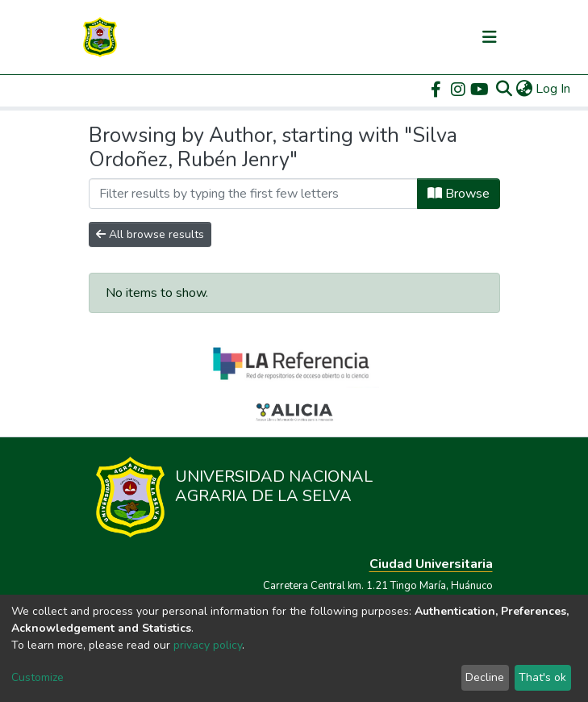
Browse (459, 194)
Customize (38, 677)
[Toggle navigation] (490, 37)
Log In (554, 89)
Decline (485, 677)
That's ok (542, 677)
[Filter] (253, 194)
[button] (524, 89)
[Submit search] (504, 89)
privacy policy (208, 645)
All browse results (150, 234)
